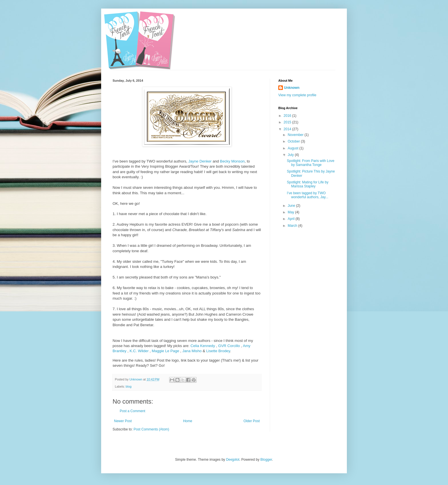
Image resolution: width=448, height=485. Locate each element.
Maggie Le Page (165, 351)
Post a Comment (132, 411)
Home (188, 421)
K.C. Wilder (139, 351)
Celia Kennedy (203, 346)
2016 (288, 116)
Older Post (252, 421)
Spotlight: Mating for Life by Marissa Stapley (308, 184)
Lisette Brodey (218, 351)
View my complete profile (297, 95)
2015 (288, 122)
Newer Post (123, 421)
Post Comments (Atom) (151, 429)
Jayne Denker (200, 161)
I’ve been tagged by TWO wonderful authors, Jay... (308, 195)
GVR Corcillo (229, 346)
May (291, 212)
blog (129, 386)
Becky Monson (232, 161)
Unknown (292, 88)
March (293, 226)
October (294, 141)
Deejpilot (233, 460)
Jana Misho (192, 351)
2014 (288, 129)
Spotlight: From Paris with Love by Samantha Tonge (311, 163)
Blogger (266, 460)
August (294, 148)
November (296, 135)
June (292, 206)
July (291, 155)
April (292, 219)
